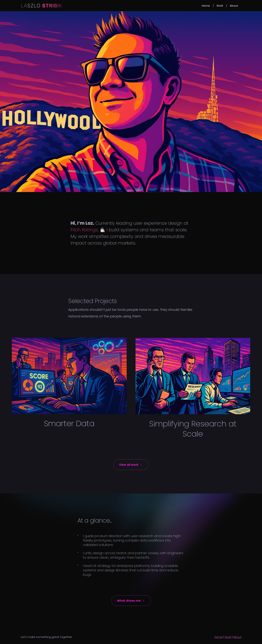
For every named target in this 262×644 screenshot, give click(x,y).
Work (228, 637)
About (237, 637)
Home (218, 637)
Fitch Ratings (84, 230)
